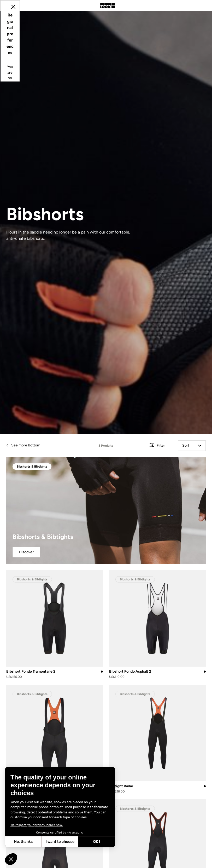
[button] (11, 859)
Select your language (60, 452)
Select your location (60, 417)
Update (91, 478)
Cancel (121, 478)
